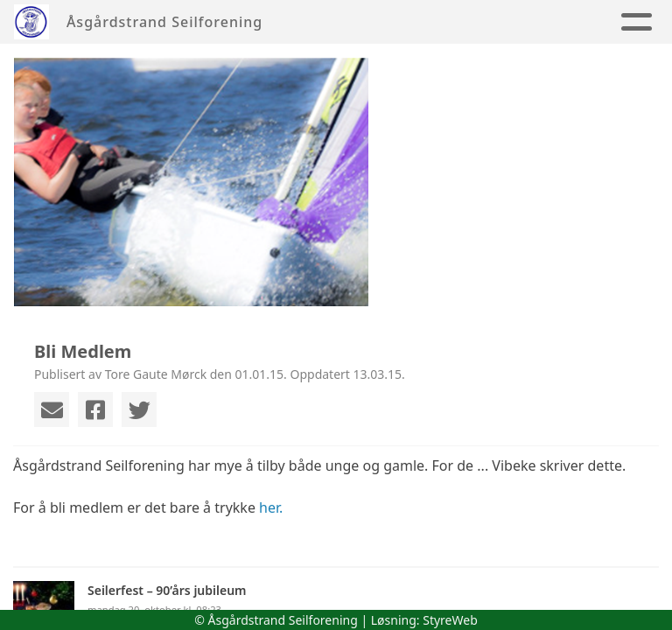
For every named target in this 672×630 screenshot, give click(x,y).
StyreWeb (450, 620)
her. (271, 507)
